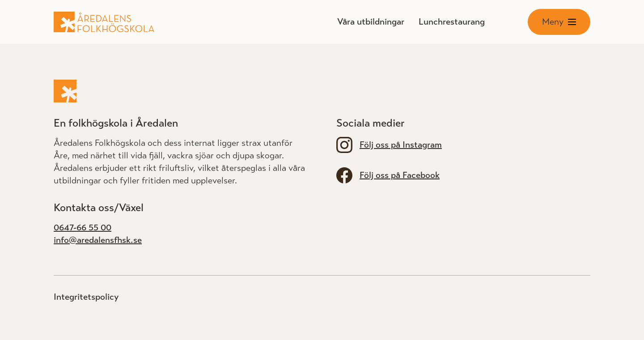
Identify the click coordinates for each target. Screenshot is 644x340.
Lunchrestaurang (452, 22)
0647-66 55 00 (83, 227)
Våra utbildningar (371, 22)
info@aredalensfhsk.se (98, 240)
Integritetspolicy (86, 297)
